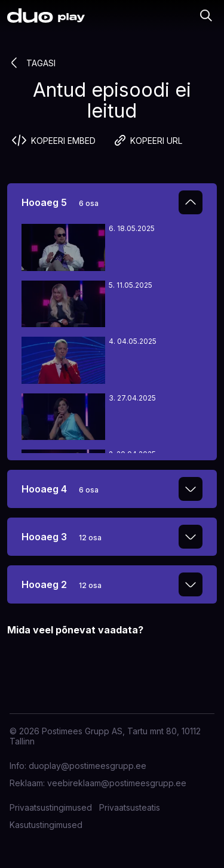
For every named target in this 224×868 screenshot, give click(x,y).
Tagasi (31, 63)
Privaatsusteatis (130, 807)
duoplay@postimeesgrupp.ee (88, 766)
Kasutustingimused (46, 825)
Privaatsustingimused (51, 807)
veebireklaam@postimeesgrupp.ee (117, 783)
